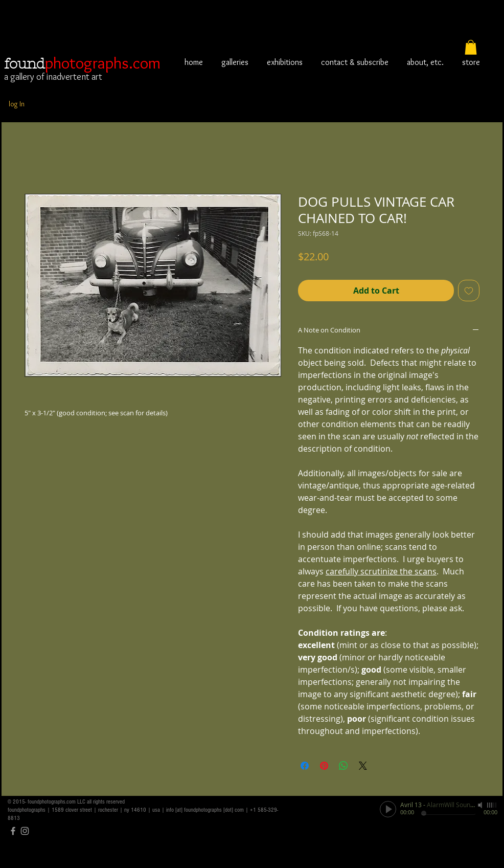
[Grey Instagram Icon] (25, 831)
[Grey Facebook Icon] (13, 831)
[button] (471, 47)
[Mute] (481, 805)
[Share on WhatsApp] (343, 766)
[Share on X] (363, 766)
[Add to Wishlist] (469, 291)
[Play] (388, 809)
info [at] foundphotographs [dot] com (205, 810)
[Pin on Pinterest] (324, 766)
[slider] (492, 805)
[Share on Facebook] (305, 766)
